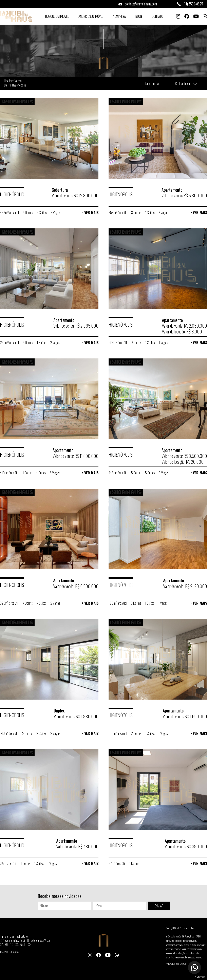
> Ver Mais (90, 212)
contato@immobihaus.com (138, 4)
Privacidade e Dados (176, 964)
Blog (139, 16)
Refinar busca (186, 83)
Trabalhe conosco (10, 952)
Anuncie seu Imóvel (91, 16)
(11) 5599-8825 (190, 4)
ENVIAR (159, 906)
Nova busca (152, 83)
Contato (157, 16)
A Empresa (119, 16)
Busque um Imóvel (57, 16)
